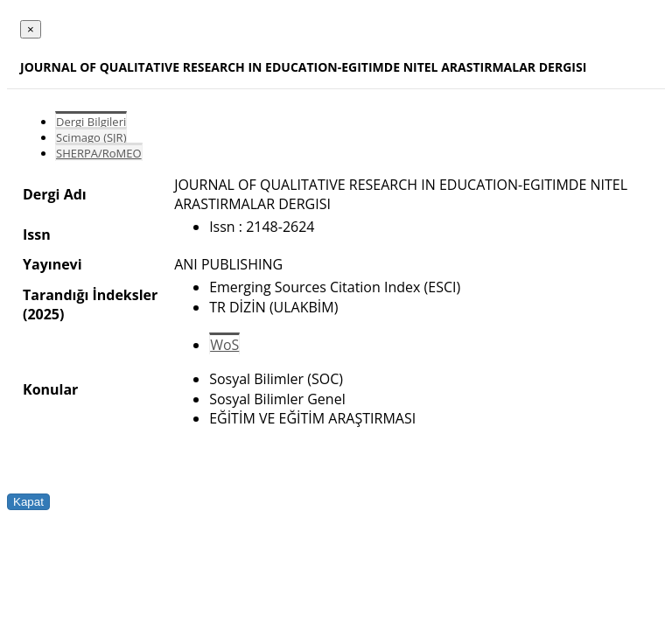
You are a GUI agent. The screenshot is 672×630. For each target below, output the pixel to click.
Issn (37, 234)
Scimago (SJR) (91, 137)
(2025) (43, 314)
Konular (50, 389)
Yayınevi (52, 264)
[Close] (31, 29)
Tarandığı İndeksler (90, 295)
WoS (224, 345)
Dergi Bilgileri (91, 122)
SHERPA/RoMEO (99, 153)
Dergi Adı (55, 194)
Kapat (28, 502)
